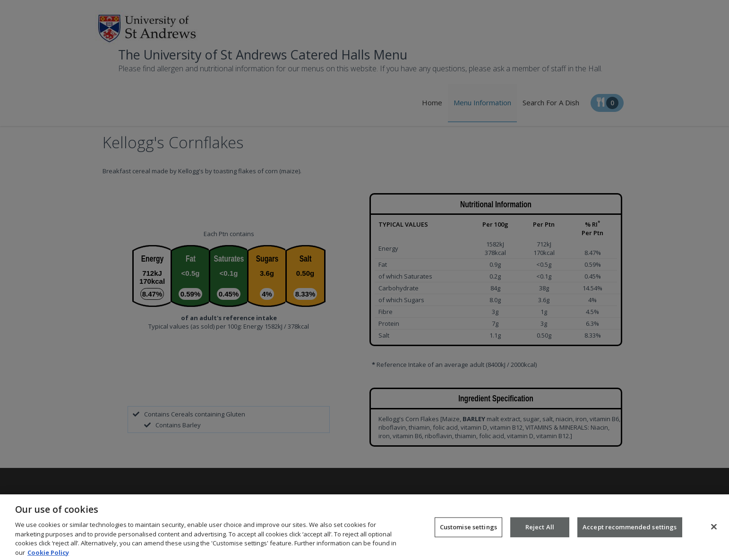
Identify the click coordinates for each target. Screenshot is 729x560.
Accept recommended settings (630, 533)
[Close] (714, 532)
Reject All (540, 533)
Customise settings (468, 533)
